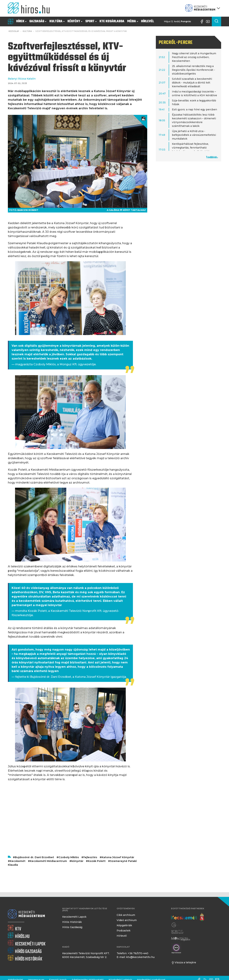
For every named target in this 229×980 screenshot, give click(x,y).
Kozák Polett (97, 861)
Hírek (21, 21)
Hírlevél (148, 21)
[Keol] (177, 932)
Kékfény (75, 21)
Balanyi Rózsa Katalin (22, 79)
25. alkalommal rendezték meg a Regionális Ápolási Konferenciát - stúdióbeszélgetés (193, 70)
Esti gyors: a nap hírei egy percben (194, 109)
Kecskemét (18, 861)
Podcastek (124, 931)
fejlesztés (90, 857)
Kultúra (57, 21)
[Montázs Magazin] (181, 939)
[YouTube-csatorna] (209, 21)
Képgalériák (124, 925)
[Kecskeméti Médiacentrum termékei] (202, 8)
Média (133, 21)
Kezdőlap (14, 31)
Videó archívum (127, 920)
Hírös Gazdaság (72, 927)
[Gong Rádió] (176, 925)
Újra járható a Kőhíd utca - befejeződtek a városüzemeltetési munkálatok (194, 135)
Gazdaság (38, 21)
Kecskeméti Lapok (74, 917)
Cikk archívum (126, 915)
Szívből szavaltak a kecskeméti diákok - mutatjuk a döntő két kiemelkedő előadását (192, 83)
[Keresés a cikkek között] (216, 21)
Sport (91, 21)
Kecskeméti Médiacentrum (48, 861)
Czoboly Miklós (69, 857)
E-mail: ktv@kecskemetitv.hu (136, 957)
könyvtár (77, 861)
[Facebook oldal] (203, 21)
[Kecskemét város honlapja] (188, 917)
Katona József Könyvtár (118, 857)
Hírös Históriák (72, 922)
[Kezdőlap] (30, 8)
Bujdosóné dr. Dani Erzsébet (34, 857)
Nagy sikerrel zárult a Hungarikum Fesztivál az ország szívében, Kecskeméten (194, 57)
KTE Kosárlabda (112, 21)
